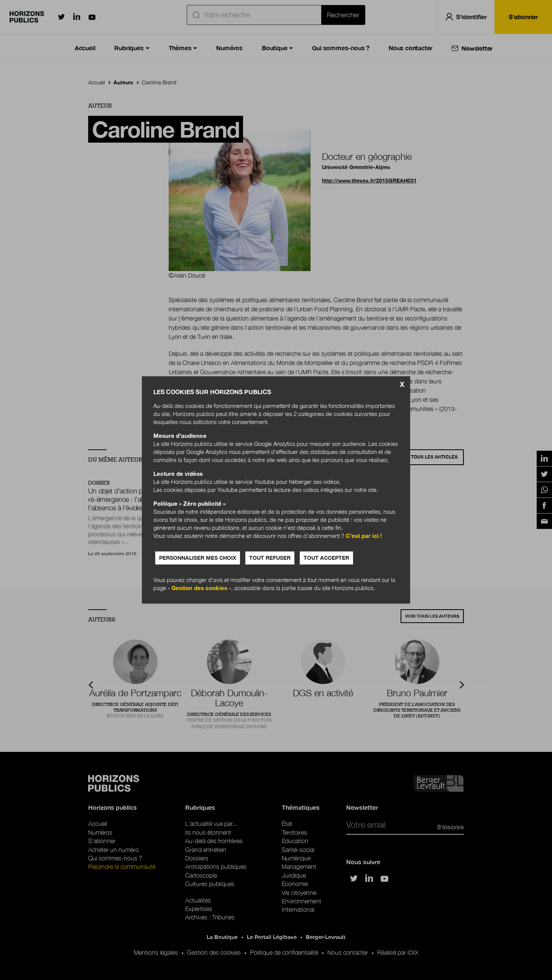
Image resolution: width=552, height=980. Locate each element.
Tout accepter (326, 558)
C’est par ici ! (364, 536)
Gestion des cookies (199, 588)
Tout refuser (270, 558)
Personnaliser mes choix (198, 558)
